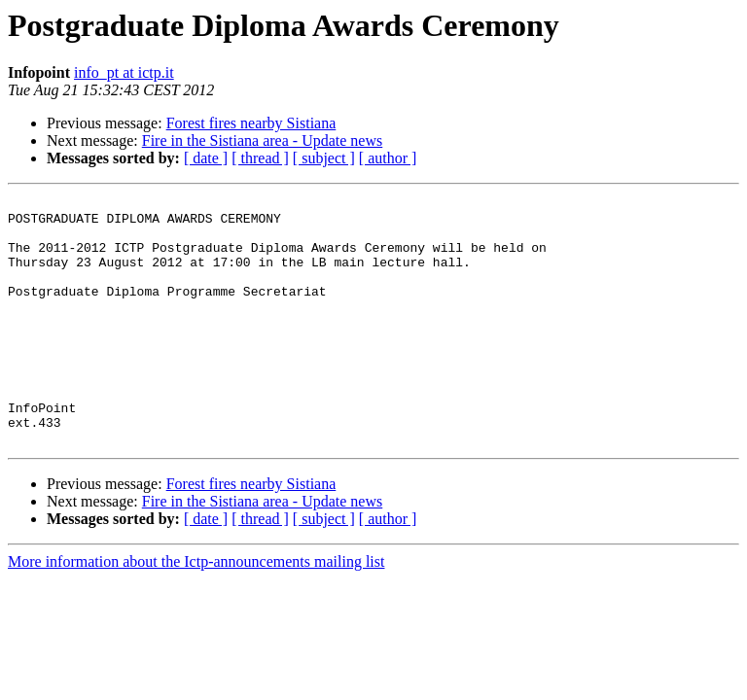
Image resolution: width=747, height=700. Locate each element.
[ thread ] (260, 158)
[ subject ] (324, 158)
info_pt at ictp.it (124, 72)
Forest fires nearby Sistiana (251, 123)
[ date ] (206, 158)
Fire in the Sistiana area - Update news (262, 140)
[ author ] (388, 158)
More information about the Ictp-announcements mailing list (196, 611)
